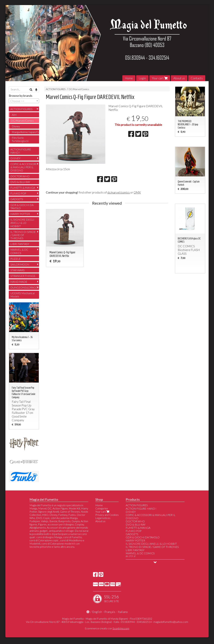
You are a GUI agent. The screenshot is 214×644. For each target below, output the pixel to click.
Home (129, 78)
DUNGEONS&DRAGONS (25, 287)
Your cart (160, 78)
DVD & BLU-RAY (20, 182)
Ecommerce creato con (107, 628)
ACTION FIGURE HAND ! (21, 151)
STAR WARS (18, 270)
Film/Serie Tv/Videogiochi (20, 139)
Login (142, 78)
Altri (14, 115)
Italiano (123, 612)
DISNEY (15, 158)
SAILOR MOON (20, 264)
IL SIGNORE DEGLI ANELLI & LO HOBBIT (22, 223)
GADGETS (17, 199)
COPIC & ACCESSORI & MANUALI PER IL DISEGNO (24, 167)
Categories (102, 508)
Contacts (197, 78)
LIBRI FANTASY (20, 244)
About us (179, 78)
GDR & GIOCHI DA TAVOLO (22, 206)
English (97, 612)
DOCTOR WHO (20, 176)
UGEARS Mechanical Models (22, 295)
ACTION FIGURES (56, 89)
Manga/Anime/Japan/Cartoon (25, 132)
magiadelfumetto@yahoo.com (171, 622)
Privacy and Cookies (107, 515)
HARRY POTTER (20, 214)
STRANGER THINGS (23, 276)
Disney (16, 126)
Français (110, 612)
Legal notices (103, 518)
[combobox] (24, 101)
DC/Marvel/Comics (79, 89)
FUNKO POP (18, 193)
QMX (137, 192)
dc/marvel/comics (119, 192)
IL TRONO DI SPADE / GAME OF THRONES (23, 235)
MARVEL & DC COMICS (19, 251)
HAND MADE (19, 282)
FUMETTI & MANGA (23, 188)
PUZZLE (16, 259)
